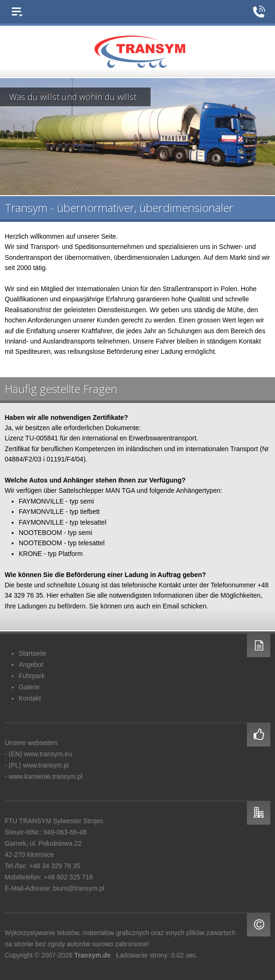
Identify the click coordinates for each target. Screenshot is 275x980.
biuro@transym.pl (79, 888)
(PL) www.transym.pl (39, 765)
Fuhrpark (32, 676)
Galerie (29, 687)
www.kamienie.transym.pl (46, 776)
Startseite (33, 653)
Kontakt (30, 698)
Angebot (31, 665)
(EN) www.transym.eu (40, 754)
